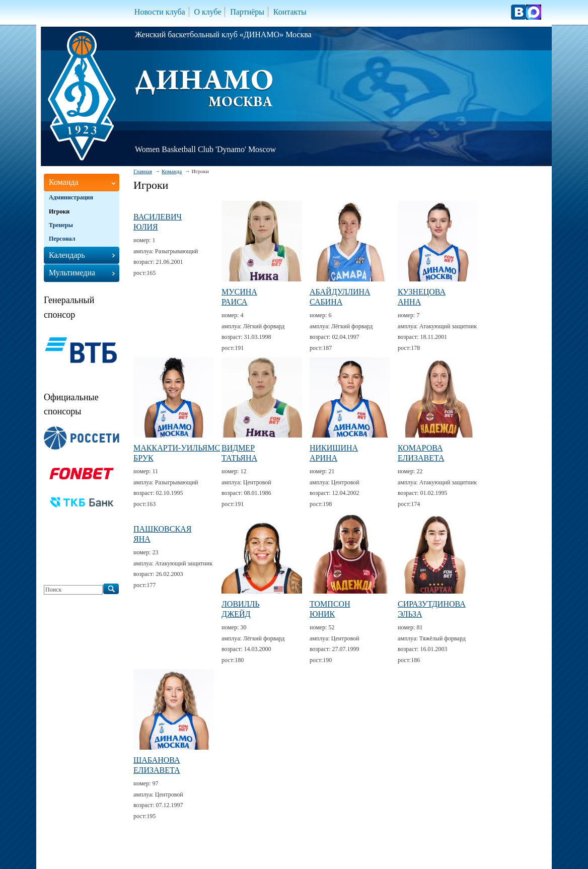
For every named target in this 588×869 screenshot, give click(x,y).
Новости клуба (160, 12)
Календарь (67, 255)
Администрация (71, 197)
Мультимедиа (72, 273)
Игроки (59, 211)
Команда (172, 171)
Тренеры (61, 225)
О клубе (207, 12)
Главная (143, 171)
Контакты (290, 12)
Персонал (62, 239)
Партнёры (247, 12)
